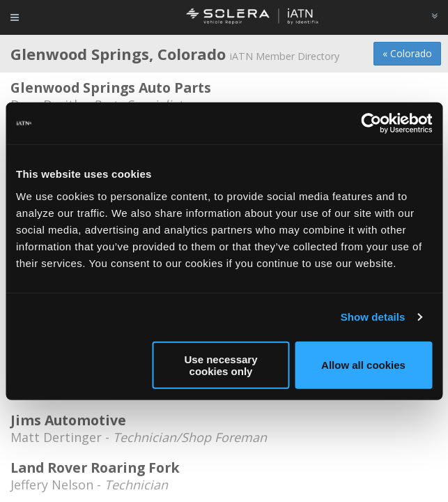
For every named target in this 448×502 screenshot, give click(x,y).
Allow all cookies (363, 365)
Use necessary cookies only (221, 365)
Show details (373, 317)
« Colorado (407, 53)
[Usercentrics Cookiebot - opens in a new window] (371, 123)
